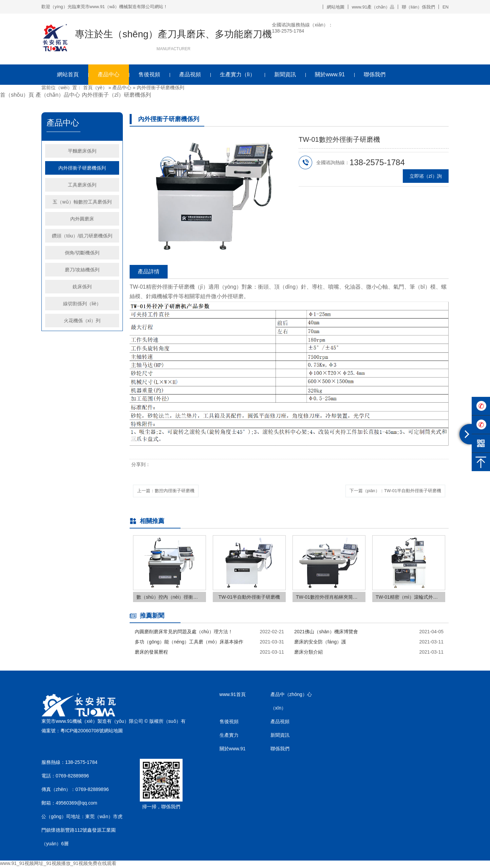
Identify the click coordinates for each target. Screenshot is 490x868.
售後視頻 (149, 74)
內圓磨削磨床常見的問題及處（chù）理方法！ (184, 633)
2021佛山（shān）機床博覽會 (326, 633)
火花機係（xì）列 (82, 321)
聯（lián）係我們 (418, 7)
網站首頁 (68, 74)
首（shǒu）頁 (17, 95)
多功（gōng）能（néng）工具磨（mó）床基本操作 (189, 643)
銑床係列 (82, 287)
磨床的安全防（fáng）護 (320, 643)
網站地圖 (336, 7)
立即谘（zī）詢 (426, 176)
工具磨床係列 (82, 185)
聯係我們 (375, 74)
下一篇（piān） (390, 491)
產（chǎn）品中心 (58, 95)
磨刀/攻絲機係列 (82, 270)
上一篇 (169, 491)
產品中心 (109, 74)
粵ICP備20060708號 (82, 732)
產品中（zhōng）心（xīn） (291, 702)
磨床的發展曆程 (151, 653)
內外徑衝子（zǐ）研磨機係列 (116, 95)
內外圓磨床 (82, 219)
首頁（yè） (95, 88)
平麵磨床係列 (82, 151)
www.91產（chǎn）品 (373, 7)
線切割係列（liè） (82, 304)
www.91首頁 (233, 696)
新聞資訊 (285, 74)
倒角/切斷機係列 (82, 253)
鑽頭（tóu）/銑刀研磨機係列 (82, 236)
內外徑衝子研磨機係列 (161, 88)
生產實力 (229, 736)
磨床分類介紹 (308, 653)
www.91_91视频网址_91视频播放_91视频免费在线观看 (58, 865)
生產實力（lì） (238, 74)
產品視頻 (190, 74)
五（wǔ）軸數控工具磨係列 (82, 202)
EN (446, 7)
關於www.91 (330, 74)
